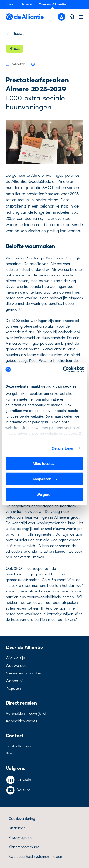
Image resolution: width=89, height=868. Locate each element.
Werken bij (14, 681)
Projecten (13, 688)
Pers (9, 754)
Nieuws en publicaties (24, 673)
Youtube (24, 790)
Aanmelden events (21, 721)
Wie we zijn (15, 658)
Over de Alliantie (52, 4)
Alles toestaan (45, 463)
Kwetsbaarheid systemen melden (35, 857)
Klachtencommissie (24, 847)
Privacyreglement (22, 838)
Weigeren (44, 494)
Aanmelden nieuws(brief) (27, 714)
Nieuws (18, 34)
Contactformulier (20, 746)
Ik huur (11, 4)
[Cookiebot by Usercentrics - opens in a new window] (63, 370)
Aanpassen (45, 479)
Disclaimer (17, 828)
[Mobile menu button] (61, 17)
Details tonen (63, 448)
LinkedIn (24, 780)
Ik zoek (27, 4)
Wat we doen (17, 666)
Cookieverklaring (22, 819)
